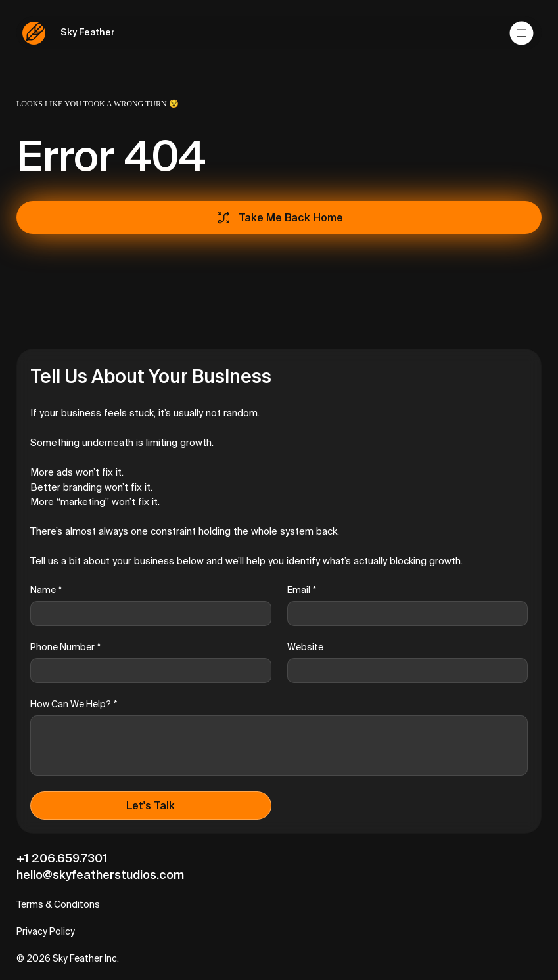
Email (302, 590)
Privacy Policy (46, 931)
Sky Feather (88, 32)
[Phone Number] (147, 671)
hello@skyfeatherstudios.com (100, 875)
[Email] (404, 613)
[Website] (404, 671)
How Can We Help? (74, 704)
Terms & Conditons (58, 904)
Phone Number (65, 647)
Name (46, 590)
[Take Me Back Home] (279, 217)
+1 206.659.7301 (62, 858)
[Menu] (523, 33)
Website (305, 647)
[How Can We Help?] (279, 746)
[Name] (147, 613)
